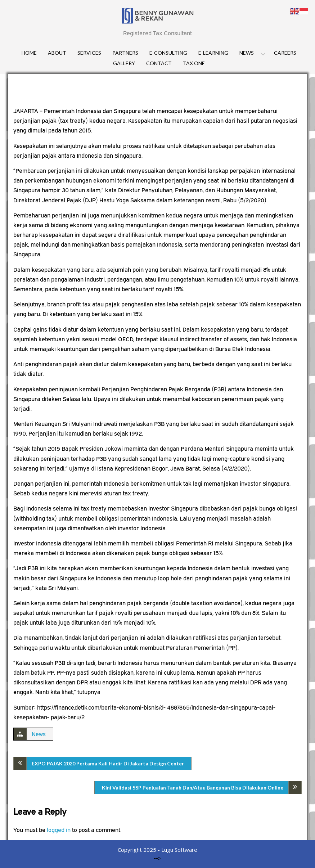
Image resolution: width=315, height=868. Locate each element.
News (247, 53)
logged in (59, 830)
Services (89, 53)
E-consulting (168, 53)
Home (29, 53)
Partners (125, 53)
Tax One (194, 63)
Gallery (124, 63)
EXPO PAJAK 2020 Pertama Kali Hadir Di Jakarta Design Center (108, 763)
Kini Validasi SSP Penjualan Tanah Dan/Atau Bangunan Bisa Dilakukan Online (193, 788)
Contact (159, 63)
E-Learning (213, 53)
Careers (285, 53)
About (57, 53)
